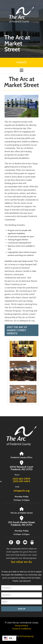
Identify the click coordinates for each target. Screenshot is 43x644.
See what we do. (22, 562)
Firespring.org (27, 636)
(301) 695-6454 (21, 481)
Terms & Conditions (22, 629)
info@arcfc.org (22, 491)
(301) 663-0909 (21, 479)
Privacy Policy (22, 626)
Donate (22, 62)
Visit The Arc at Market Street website (17, 330)
